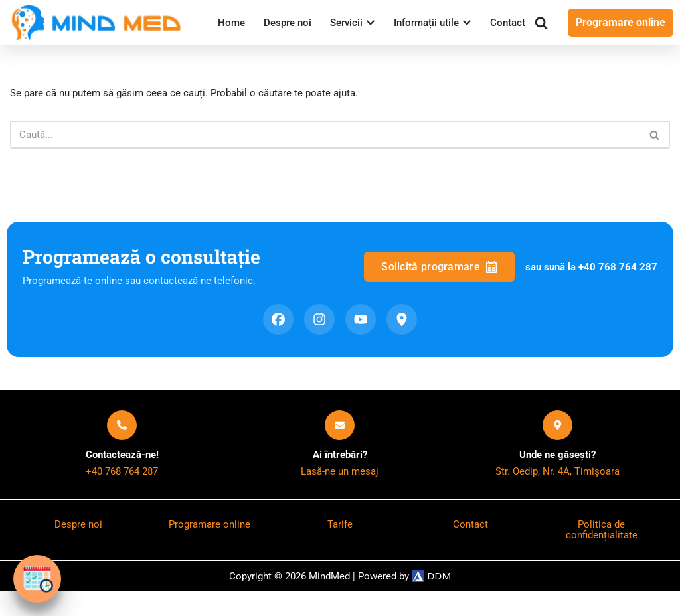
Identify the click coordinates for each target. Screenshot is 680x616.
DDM (438, 600)
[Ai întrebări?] (340, 444)
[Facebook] (278, 339)
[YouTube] (361, 339)
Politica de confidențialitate (602, 553)
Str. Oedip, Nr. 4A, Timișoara (558, 494)
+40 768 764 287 (122, 494)
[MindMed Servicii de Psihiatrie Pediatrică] (100, 31)
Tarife (340, 548)
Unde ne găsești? (558, 475)
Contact (233, 39)
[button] (375, 21)
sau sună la (589, 286)
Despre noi (288, 22)
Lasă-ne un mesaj (340, 494)
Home (229, 22)
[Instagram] (319, 339)
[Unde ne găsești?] (557, 444)
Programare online (622, 30)
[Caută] (545, 31)
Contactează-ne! (122, 475)
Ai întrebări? (340, 475)
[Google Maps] (402, 339)
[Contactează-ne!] (122, 444)
